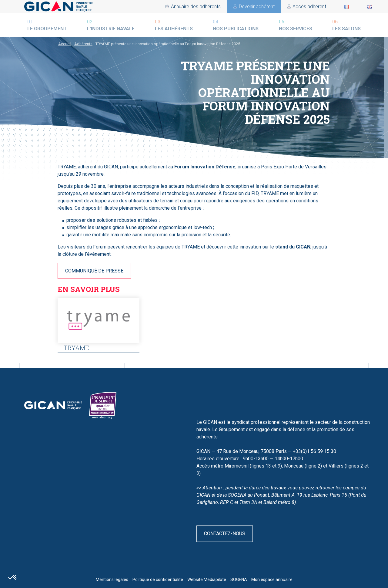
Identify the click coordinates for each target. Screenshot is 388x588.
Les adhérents (174, 25)
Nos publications (236, 25)
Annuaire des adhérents (301, 7)
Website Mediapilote (207, 580)
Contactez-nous (225, 534)
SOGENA (239, 580)
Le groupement (47, 25)
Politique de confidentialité (158, 580)
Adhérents (83, 44)
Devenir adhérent (241, 7)
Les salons (346, 25)
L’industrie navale (111, 25)
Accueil (65, 44)
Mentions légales (112, 580)
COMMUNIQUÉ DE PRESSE (94, 271)
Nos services (296, 25)
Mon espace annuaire (272, 580)
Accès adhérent (188, 7)
